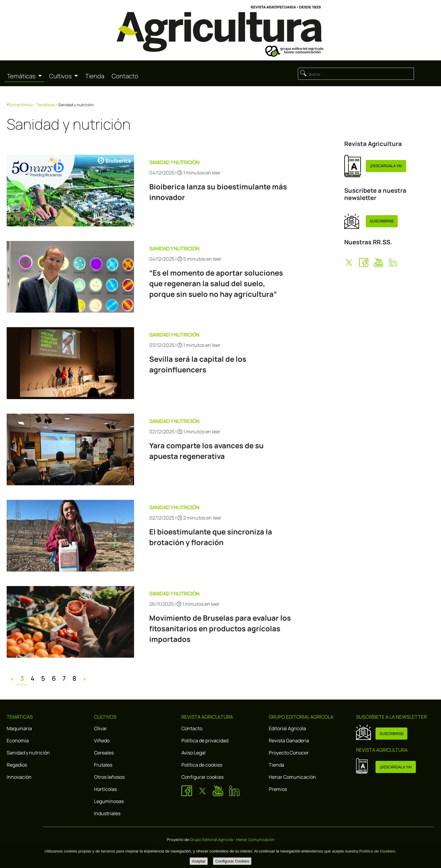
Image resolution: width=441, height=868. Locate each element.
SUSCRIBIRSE (382, 221)
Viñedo (102, 741)
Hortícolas (105, 789)
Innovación (19, 777)
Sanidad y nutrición (28, 753)
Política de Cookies (377, 851)
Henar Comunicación (292, 777)
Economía (18, 741)
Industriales (107, 813)
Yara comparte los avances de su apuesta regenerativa (206, 451)
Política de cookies (202, 765)
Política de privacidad (205, 741)
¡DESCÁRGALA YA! (386, 166)
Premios (278, 789)
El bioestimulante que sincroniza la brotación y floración (211, 537)
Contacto (125, 76)
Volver (15, 105)
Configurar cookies (202, 777)
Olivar (101, 728)
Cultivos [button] (61, 76)
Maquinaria (19, 728)
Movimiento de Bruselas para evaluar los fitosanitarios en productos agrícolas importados (220, 628)
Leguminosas (109, 801)
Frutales (103, 765)
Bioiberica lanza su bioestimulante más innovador (218, 192)
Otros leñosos (109, 777)
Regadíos (17, 765)
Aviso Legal (194, 753)
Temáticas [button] (22, 76)
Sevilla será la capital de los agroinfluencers (198, 364)
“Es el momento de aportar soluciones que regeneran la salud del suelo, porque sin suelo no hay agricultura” (216, 283)
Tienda (95, 76)
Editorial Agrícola (287, 728)
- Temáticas (44, 105)
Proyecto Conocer (289, 753)
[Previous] (12, 678)
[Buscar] (356, 74)
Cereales (104, 753)
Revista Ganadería (289, 741)
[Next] (84, 678)
